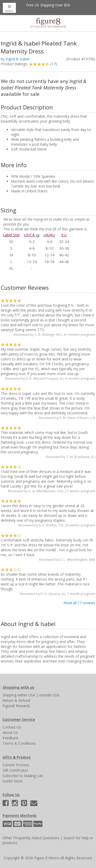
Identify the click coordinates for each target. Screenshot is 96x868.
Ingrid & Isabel (18, 59)
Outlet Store (13, 781)
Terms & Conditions (19, 743)
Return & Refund (16, 700)
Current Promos (16, 765)
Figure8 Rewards (16, 706)
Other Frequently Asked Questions (31, 838)
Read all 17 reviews (79, 603)
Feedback (10, 738)
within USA (26, 695)
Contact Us (12, 727)
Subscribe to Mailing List (23, 776)
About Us (10, 732)
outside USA (49, 695)
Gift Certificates (15, 770)
